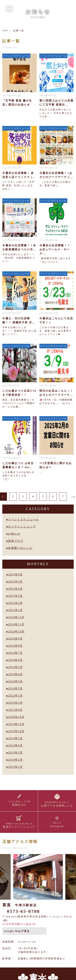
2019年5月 (15, 753)
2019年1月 (15, 767)
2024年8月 (15, 646)
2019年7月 (15, 738)
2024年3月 (15, 681)
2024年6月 (15, 660)
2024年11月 (16, 624)
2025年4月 (15, 589)
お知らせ (14, 534)
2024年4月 (15, 674)
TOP (5, 31)
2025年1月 (15, 610)
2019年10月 (16, 731)
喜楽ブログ (16, 541)
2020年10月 (16, 717)
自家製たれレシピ (20, 548)
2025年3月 (15, 596)
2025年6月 (15, 575)
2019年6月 (15, 746)
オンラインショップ (22, 527)
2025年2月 (15, 603)
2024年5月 (15, 667)
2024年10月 (16, 632)
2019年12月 (16, 724)
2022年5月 (15, 696)
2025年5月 (15, 582)
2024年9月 (15, 639)
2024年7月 (15, 653)
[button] (4, 877)
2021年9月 (15, 710)
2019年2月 (15, 760)
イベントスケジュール (23, 519)
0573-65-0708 (23, 911)
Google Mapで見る (17, 931)
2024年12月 (16, 617)
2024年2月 (15, 689)
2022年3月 (15, 703)
